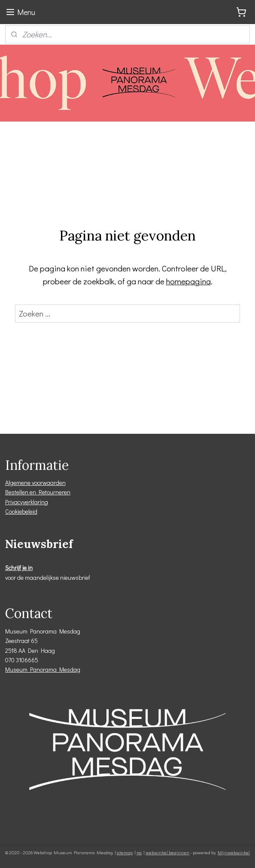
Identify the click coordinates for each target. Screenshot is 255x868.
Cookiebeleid (21, 511)
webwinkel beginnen (167, 852)
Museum (18, 669)
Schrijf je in (19, 568)
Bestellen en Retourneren (38, 492)
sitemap (125, 852)
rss (139, 852)
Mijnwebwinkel (234, 852)
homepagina (188, 281)
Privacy (14, 502)
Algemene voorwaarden (35, 483)
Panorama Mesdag (55, 669)
